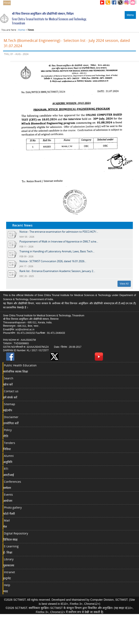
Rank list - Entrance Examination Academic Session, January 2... (57, 271)
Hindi (7, 3)
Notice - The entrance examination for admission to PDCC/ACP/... (59, 232)
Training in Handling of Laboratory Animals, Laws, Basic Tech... (57, 251)
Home (21, 30)
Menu (130, 15)
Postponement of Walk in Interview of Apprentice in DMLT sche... (59, 241)
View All (124, 284)
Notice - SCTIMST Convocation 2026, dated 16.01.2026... (53, 261)
